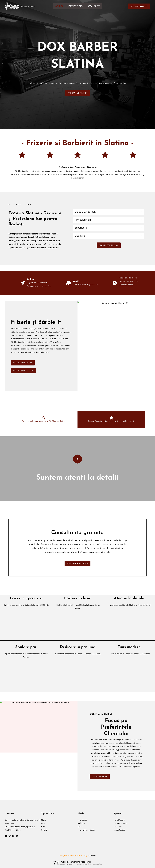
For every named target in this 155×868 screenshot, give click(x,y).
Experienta (81, 228)
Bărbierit (81, 826)
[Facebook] (6, 838)
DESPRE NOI (76, 6)
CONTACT (94, 6)
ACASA (59, 6)
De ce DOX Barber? (86, 212)
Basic (43, 829)
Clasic (44, 822)
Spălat (80, 829)
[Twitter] (10, 838)
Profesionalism (83, 220)
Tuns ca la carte (120, 826)
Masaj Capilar (119, 832)
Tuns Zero (118, 829)
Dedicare (80, 236)
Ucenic (44, 832)
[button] (139, 6)
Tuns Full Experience (86, 832)
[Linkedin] (17, 838)
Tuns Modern (119, 822)
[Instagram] (13, 838)
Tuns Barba (82, 822)
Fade (43, 826)
